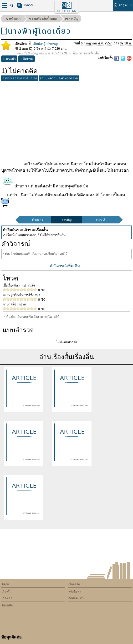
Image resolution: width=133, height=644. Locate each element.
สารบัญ (72, 19)
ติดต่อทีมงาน (76, 598)
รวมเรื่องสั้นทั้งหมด (43, 19)
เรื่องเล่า (7, 598)
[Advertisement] (66, 120)
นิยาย (5, 584)
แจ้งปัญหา (75, 591)
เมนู (7, 5)
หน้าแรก (13, 19)
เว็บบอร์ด (74, 584)
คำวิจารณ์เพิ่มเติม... (66, 266)
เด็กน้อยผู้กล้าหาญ (43, 44)
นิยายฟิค (7, 605)
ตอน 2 (101, 220)
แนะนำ (9, 60)
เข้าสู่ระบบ (123, 5)
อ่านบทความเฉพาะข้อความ (59, 78)
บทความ (26, 5)
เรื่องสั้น (7, 591)
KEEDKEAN (67, 11)
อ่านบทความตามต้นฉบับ (20, 78)
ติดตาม (26, 60)
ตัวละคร (38, 220)
